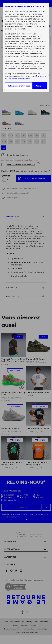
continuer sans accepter (17, 51)
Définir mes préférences (19, 86)
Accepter (40, 86)
